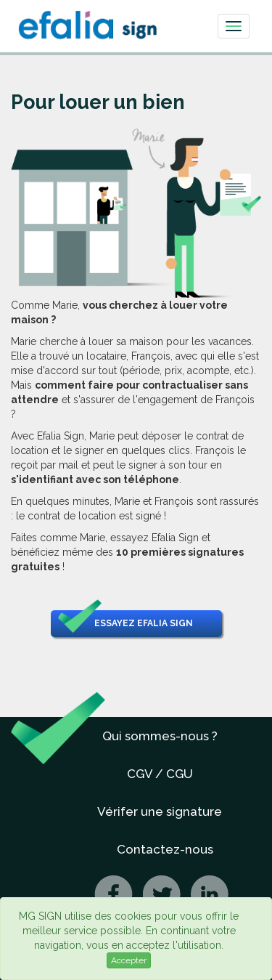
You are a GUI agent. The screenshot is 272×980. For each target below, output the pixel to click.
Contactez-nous (165, 849)
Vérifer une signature (160, 811)
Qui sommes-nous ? (160, 736)
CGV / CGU (160, 774)
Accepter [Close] (129, 960)
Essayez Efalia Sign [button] (125, 624)
